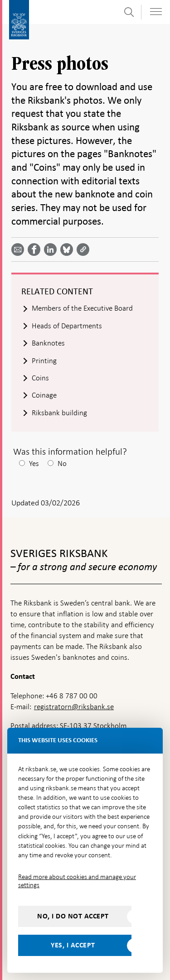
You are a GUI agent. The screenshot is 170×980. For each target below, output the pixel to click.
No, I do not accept (73, 916)
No (62, 464)
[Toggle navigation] (156, 12)
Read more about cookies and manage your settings (77, 881)
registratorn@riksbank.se (74, 707)
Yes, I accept (73, 945)
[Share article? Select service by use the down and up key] (52, 250)
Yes (34, 464)
